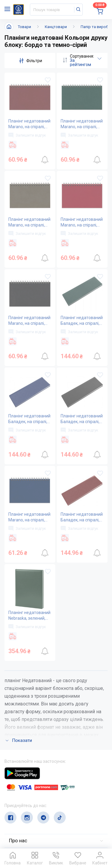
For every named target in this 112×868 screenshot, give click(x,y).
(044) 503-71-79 (32, 797)
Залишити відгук (27, 135)
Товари (24, 27)
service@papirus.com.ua (33, 808)
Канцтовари (56, 27)
